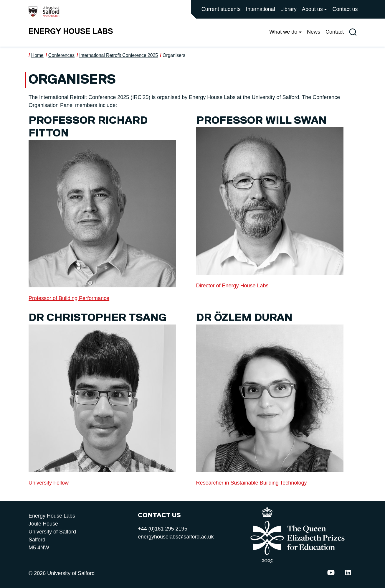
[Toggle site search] (353, 32)
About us (312, 9)
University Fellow (49, 483)
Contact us (345, 9)
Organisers (174, 55)
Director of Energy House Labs (232, 286)
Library (289, 9)
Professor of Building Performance (69, 298)
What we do (283, 32)
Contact (335, 32)
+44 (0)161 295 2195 (163, 529)
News (314, 32)
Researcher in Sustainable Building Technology (252, 483)
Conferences (61, 55)
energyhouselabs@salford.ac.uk (176, 537)
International (261, 9)
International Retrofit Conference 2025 (119, 55)
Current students (221, 9)
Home (37, 55)
